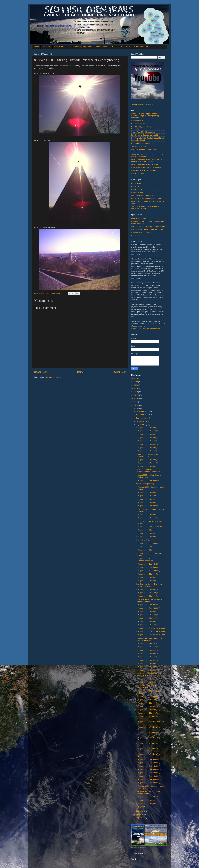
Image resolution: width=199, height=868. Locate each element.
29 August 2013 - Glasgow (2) (147, 438)
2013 (136, 408)
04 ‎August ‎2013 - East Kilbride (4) (148, 773)
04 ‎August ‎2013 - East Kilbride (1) (148, 783)
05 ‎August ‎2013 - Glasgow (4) (147, 703)
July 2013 (140, 811)
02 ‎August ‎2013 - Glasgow (146, 800)
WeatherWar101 (137, 121)
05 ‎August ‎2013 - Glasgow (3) (147, 706)
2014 (136, 405)
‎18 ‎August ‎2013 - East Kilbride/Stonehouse (144, 560)
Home (36, 46)
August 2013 (141, 425)
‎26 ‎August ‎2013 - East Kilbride (147, 480)
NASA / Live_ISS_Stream (141, 232)
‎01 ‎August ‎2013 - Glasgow (146, 803)
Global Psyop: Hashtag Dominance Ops (146, 198)
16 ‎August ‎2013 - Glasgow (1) (147, 577)
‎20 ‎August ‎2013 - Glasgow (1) (147, 536)
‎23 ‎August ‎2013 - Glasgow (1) (147, 502)
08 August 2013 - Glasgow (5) (147, 653)
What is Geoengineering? (145, 484)
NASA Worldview (141, 46)
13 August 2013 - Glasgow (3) (147, 615)
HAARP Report (137, 192)
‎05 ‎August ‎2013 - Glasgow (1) (147, 713)
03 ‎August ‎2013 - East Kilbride (147, 797)
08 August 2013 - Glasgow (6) (147, 650)
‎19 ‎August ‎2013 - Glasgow (146, 550)
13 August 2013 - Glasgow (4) (147, 611)
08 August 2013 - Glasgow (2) (147, 663)
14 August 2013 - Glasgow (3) (147, 589)
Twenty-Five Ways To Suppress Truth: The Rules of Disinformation (147, 155)
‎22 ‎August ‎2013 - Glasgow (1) (147, 518)
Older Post (120, 372)
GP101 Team (136, 183)
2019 (136, 388)
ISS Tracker (136, 235)
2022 (136, 382)
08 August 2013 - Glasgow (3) (147, 660)
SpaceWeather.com (139, 218)
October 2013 (141, 418)
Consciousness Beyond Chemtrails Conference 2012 (149, 585)
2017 (136, 395)
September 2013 (143, 421)
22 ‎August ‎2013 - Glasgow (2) (147, 514)
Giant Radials (60, 46)
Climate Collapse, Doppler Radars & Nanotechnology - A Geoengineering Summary (145, 116)
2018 (136, 392)
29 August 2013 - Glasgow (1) (147, 441)
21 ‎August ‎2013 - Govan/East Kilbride (150, 526)
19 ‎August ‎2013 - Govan (145, 547)
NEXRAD (47, 46)
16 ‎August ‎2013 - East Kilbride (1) (148, 571)
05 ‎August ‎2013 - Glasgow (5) (147, 700)
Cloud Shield (117, 46)
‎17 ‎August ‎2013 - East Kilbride (147, 564)
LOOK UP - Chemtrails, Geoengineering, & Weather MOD (149, 471)
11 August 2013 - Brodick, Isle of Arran (150, 628)
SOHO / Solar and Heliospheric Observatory (148, 226)
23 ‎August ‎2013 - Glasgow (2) (147, 499)
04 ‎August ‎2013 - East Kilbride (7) (148, 763)
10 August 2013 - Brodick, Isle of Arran (150, 631)
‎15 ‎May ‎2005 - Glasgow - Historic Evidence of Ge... (148, 455)
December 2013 (142, 411)
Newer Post (40, 372)
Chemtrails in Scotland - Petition (143, 170)
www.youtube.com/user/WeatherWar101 (147, 328)
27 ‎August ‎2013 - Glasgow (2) (147, 463)
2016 (136, 398)
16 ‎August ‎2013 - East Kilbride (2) (148, 567)
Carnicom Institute (138, 174)
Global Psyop (136, 186)
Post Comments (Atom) (54, 377)
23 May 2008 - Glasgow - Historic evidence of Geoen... (148, 674)
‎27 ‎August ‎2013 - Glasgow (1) (147, 466)
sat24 (128, 46)
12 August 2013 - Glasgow (146, 625)
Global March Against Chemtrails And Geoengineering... (150, 600)
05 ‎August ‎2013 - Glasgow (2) (147, 710)
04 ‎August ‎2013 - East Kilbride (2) (148, 779)
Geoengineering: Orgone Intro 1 (143, 143)
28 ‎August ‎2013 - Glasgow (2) (147, 448)
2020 (136, 385)
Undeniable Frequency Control (81, 46)
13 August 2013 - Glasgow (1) (147, 621)
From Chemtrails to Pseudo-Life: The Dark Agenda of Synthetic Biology (147, 160)
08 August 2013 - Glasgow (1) (147, 667)
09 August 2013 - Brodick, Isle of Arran (150, 635)
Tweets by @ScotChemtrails (142, 104)
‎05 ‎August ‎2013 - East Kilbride (147, 696)
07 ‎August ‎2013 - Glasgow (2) (147, 679)
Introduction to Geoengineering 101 (145, 135)
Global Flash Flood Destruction (143, 132)
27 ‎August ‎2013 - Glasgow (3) (147, 460)
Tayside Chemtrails (143, 540)
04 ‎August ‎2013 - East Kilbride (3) (148, 776)
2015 (136, 402)
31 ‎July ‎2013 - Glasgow (144, 807)
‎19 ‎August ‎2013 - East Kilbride (147, 543)
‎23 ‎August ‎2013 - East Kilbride (147, 506)
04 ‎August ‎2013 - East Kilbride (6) (148, 766)
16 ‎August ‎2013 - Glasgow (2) (147, 574)
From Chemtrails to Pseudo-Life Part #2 (146, 164)
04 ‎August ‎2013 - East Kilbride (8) (148, 759)
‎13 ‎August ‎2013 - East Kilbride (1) (148, 608)
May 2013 (140, 818)
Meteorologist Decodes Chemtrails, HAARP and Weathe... (149, 639)
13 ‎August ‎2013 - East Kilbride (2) (148, 605)
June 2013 (140, 814)
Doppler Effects (102, 46)
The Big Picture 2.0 (139, 146)
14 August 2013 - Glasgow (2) (147, 593)
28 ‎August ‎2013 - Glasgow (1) (147, 451)
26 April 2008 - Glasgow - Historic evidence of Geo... (148, 687)
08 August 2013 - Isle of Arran (147, 643)
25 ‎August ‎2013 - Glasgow (146, 492)
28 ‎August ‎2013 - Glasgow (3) (147, 444)
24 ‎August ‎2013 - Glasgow (146, 496)
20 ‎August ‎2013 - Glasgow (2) (147, 533)
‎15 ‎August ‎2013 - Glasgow (146, 581)
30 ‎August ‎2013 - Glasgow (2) (147, 431)
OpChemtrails (136, 189)
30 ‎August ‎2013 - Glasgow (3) (147, 428)
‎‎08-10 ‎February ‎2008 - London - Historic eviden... (148, 792)
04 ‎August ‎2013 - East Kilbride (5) (148, 769)
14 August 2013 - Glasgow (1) (147, 596)
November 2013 (142, 415)
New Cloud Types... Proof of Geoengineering (142, 128)
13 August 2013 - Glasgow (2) (147, 618)
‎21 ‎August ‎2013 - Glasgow (146, 530)
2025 (136, 378)
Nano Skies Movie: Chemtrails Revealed (147, 167)
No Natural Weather (139, 124)
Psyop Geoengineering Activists (143, 195)
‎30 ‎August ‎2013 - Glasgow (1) (147, 434)
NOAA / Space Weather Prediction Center (147, 229)
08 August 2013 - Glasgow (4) (147, 657)
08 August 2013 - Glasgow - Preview (149, 670)
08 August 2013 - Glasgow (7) (147, 647)
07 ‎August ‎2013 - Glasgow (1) (147, 682)
